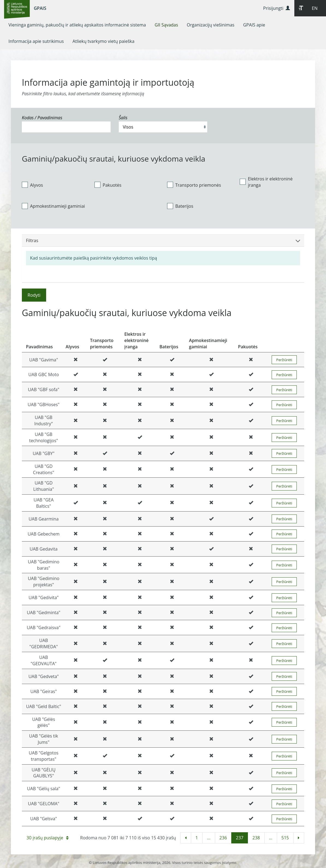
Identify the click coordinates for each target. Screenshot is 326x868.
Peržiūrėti (284, 360)
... (209, 838)
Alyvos (32, 185)
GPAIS (40, 8)
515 (285, 838)
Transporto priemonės (194, 185)
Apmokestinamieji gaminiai (53, 206)
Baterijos (180, 206)
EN (315, 8)
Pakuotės (108, 185)
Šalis (123, 118)
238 (256, 838)
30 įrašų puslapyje (48, 838)
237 (240, 838)
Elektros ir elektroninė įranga (266, 182)
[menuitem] (77, 25)
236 (223, 838)
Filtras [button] (163, 240)
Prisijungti (277, 8)
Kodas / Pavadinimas (42, 118)
